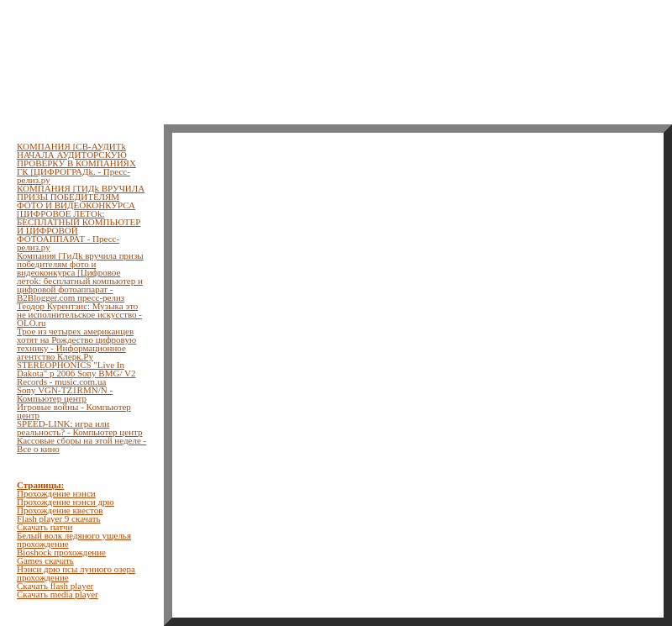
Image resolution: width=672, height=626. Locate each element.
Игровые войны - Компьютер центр (74, 411)
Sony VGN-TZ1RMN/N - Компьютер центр (65, 394)
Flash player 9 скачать (59, 518)
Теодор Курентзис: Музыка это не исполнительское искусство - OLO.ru (79, 314)
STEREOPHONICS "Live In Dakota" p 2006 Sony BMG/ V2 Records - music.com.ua (76, 373)
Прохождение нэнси (56, 493)
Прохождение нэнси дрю (66, 502)
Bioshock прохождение (61, 552)
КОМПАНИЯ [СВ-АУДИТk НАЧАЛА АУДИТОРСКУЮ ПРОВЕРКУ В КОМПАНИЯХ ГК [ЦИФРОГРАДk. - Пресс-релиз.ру (76, 163)
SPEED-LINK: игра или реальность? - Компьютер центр (79, 428)
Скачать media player (58, 594)
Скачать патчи (45, 527)
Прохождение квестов (60, 510)
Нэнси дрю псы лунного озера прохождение (76, 573)
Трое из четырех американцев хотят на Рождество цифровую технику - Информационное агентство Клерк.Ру (76, 344)
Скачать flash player (55, 586)
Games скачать (45, 560)
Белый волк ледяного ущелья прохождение (74, 539)
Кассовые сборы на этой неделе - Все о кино (81, 445)
